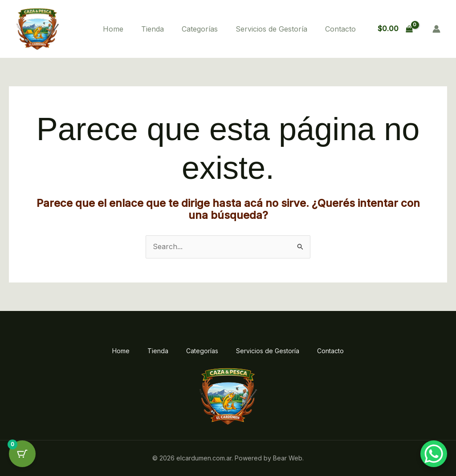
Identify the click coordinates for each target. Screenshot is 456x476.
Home (113, 29)
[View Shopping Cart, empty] (395, 29)
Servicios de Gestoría (271, 29)
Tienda (153, 29)
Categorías (200, 29)
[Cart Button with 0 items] (22, 454)
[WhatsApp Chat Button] (434, 454)
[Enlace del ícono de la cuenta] (436, 29)
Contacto (340, 29)
